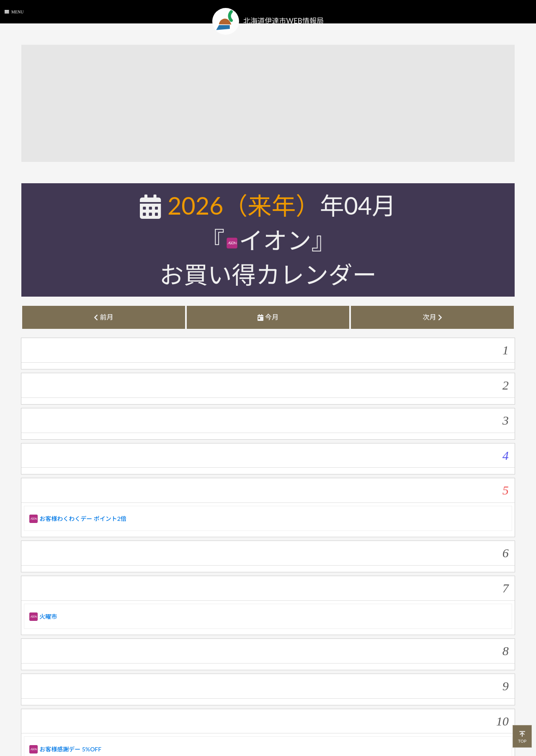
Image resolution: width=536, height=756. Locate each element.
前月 (103, 317)
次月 (432, 317)
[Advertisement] (273, 103)
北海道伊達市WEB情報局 (268, 21)
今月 (268, 317)
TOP (522, 736)
